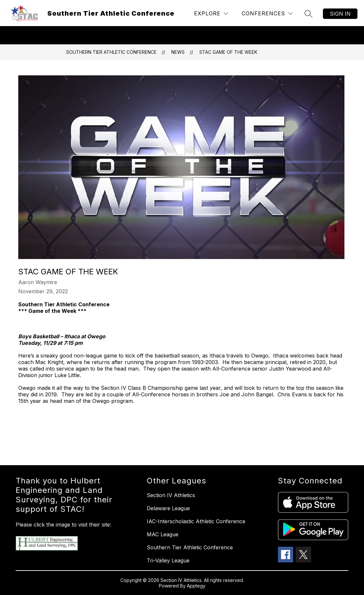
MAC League (163, 534)
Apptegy (196, 586)
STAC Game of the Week (228, 52)
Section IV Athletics (171, 495)
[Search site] (309, 14)
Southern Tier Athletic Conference (111, 52)
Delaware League (168, 508)
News (178, 52)
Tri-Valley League (168, 560)
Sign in (340, 14)
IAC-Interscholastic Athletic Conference (196, 521)
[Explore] (211, 14)
